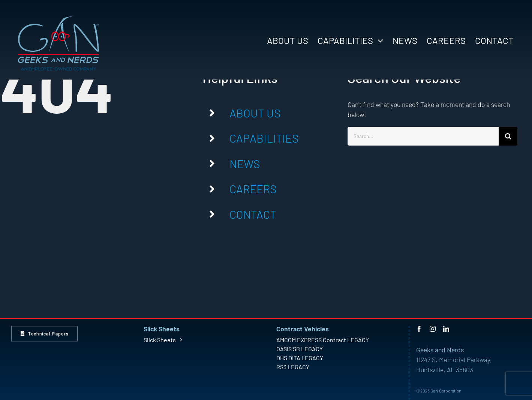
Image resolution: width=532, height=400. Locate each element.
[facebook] (419, 329)
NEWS (245, 164)
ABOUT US (255, 113)
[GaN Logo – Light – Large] (58, 18)
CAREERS (253, 189)
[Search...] (423, 136)
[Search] (508, 136)
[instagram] (433, 329)
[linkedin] (446, 329)
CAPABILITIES (264, 138)
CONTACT (253, 214)
